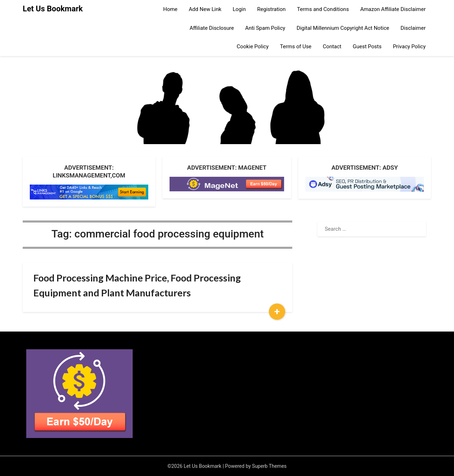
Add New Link (205, 9)
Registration (271, 9)
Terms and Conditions (323, 9)
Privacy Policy (409, 46)
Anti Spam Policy (265, 28)
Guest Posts (367, 46)
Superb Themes (270, 466)
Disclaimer (413, 28)
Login (239, 9)
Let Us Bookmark (53, 9)
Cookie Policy (253, 46)
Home (170, 9)
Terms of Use (296, 46)
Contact (332, 46)
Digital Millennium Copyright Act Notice (343, 28)
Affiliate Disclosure (212, 28)
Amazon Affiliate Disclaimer (393, 9)
